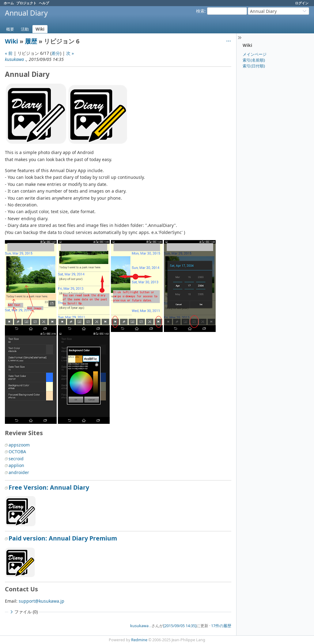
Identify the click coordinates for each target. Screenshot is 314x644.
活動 (25, 29)
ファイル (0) (23, 612)
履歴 (31, 41)
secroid (16, 459)
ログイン (302, 3)
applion (16, 465)
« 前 (9, 53)
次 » (70, 53)
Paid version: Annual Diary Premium (63, 538)
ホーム (9, 3)
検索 (200, 11)
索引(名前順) (254, 60)
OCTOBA (17, 452)
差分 (56, 53)
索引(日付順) (254, 66)
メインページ (255, 54)
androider (19, 472)
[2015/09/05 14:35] (180, 626)
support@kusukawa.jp (42, 601)
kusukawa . (16, 59)
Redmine (139, 640)
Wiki (40, 29)
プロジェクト (26, 3)
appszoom (19, 445)
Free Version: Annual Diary (49, 487)
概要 (10, 29)
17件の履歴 (221, 626)
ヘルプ (44, 3)
